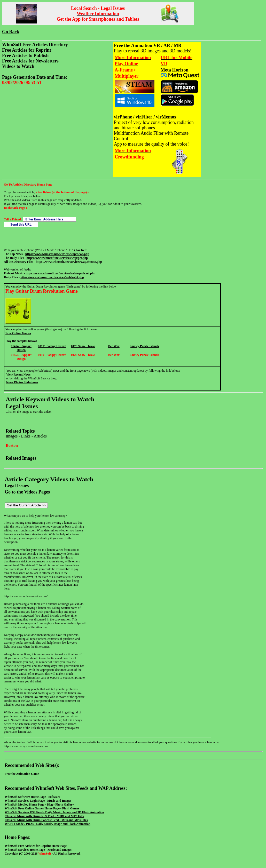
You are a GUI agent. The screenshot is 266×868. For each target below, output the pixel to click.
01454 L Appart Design (21, 348)
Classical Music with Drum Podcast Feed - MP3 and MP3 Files (46, 820)
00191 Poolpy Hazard (52, 346)
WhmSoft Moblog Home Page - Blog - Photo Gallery (39, 805)
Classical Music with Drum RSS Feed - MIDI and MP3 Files (44, 816)
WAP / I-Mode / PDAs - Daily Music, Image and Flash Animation (48, 824)
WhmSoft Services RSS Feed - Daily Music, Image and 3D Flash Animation (54, 812)
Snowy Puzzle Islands (145, 346)
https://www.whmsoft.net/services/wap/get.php (57, 258)
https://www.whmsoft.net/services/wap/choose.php (69, 262)
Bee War (114, 346)
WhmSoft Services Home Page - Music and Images (38, 850)
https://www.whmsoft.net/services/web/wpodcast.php (60, 273)
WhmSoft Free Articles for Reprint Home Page (36, 846)
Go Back (11, 32)
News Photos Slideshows (22, 382)
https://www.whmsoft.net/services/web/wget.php (52, 277)
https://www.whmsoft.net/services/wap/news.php (57, 254)
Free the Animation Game (22, 774)
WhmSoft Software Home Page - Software (32, 797)
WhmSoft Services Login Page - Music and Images (38, 801)
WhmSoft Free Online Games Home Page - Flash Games (42, 808)
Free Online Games (18, 333)
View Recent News (18, 375)
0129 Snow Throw (83, 346)
